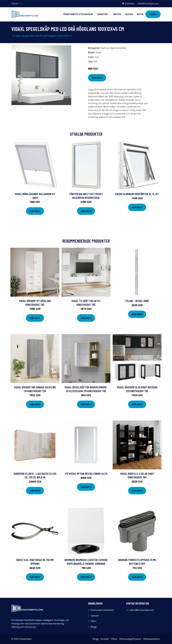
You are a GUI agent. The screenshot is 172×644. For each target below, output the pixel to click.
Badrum (105, 48)
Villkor (114, 639)
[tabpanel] (41, 75)
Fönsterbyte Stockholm (78, 14)
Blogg (129, 14)
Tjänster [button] (102, 14)
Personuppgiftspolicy (130, 639)
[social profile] (21, 4)
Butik (140, 14)
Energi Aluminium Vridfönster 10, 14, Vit (137, 194)
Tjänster (95, 616)
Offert (153, 14)
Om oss (117, 14)
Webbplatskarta (151, 639)
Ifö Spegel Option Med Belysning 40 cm (86, 474)
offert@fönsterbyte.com (148, 4)
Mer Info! (97, 78)
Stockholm (130, 4)
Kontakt (105, 639)
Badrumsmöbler (118, 48)
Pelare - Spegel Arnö (137, 301)
